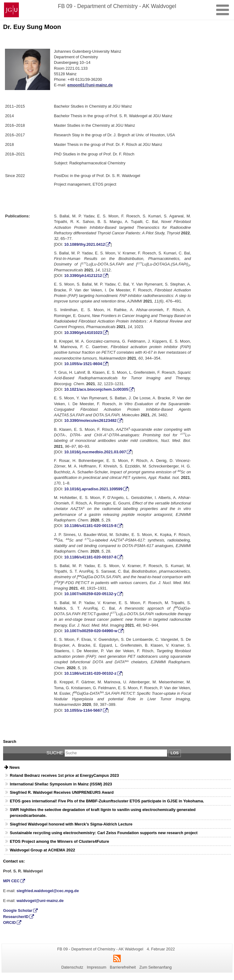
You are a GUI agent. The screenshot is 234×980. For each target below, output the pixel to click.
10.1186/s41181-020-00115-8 (90, 526)
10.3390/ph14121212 (83, 276)
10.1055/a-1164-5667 (83, 710)
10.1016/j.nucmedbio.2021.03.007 (95, 452)
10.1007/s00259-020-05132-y (90, 594)
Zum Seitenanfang (156, 967)
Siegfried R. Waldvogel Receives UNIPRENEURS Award (62, 792)
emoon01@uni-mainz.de (90, 85)
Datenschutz (72, 967)
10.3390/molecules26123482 (90, 420)
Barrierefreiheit (123, 967)
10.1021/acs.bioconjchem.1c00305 (96, 389)
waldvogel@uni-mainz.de (40, 901)
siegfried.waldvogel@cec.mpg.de (48, 891)
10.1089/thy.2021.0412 (85, 244)
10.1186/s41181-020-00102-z (90, 673)
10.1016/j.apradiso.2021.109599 (94, 489)
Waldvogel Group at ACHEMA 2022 (43, 850)
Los (175, 753)
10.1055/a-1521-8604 (83, 364)
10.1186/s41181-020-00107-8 (90, 557)
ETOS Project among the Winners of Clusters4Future (60, 841)
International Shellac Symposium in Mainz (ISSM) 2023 (61, 784)
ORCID (9, 922)
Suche (55, 753)
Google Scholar (18, 910)
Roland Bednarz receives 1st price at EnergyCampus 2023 (64, 775)
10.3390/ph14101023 (83, 333)
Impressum (97, 967)
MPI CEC (11, 881)
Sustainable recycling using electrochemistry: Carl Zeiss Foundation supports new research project (104, 833)
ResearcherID (16, 917)
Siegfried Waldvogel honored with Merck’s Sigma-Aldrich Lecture (71, 824)
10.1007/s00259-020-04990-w (91, 631)
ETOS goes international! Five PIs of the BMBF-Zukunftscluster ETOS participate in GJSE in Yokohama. (107, 801)
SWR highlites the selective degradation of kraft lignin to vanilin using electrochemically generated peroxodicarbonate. (103, 813)
